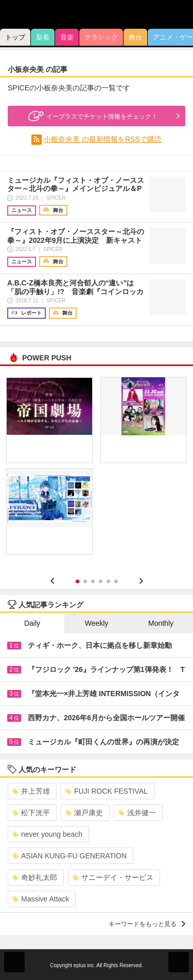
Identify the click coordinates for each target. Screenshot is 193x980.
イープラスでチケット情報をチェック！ (92, 116)
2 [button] (85, 581)
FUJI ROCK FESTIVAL (107, 791)
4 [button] (101, 581)
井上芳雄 (31, 791)
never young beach (47, 834)
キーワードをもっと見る (147, 924)
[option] (97, 470)
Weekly (97, 623)
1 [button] (77, 581)
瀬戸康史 (84, 813)
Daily (32, 623)
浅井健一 (137, 813)
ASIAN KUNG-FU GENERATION (69, 856)
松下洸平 (31, 813)
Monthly (161, 623)
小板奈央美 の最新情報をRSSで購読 (103, 139)
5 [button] (108, 581)
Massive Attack (41, 899)
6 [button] (116, 581)
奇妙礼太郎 (35, 877)
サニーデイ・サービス (113, 877)
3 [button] (93, 581)
